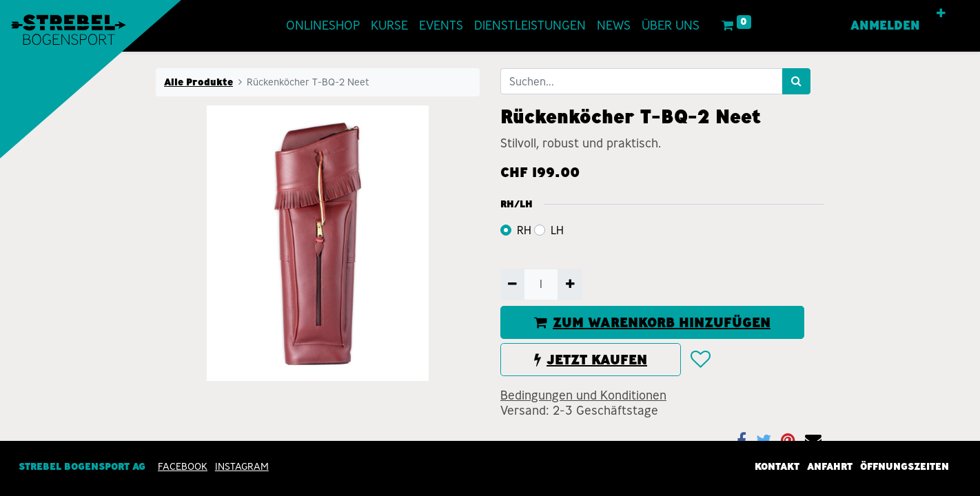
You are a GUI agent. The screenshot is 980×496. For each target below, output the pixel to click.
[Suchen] (796, 81)
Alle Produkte (198, 82)
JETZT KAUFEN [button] (591, 360)
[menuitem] (323, 26)
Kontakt (777, 467)
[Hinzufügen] (570, 285)
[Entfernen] (512, 285)
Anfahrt (830, 467)
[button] (941, 14)
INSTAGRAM (242, 467)
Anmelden (885, 25)
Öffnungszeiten (905, 467)
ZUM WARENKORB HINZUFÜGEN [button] (652, 322)
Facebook (183, 467)
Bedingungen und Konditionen (583, 395)
